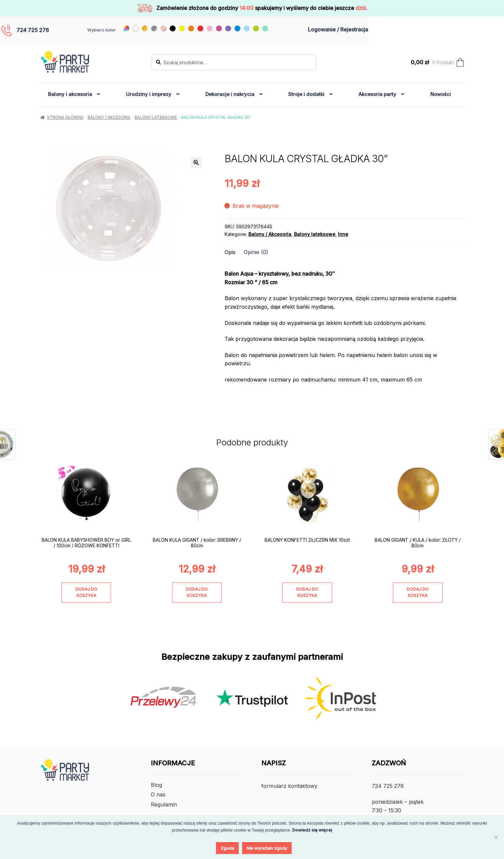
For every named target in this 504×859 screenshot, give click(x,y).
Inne (343, 234)
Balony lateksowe (156, 117)
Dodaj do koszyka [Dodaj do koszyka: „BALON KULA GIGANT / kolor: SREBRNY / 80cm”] (197, 592)
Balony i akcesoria (70, 94)
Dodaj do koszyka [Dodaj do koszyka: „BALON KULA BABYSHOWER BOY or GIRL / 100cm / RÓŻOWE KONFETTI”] (86, 592)
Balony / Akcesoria (109, 117)
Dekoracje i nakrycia (230, 94)
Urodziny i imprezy (149, 94)
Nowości (441, 94)
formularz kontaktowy (289, 786)
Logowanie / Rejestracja (338, 29)
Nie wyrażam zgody (267, 848)
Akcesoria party (377, 94)
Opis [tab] (230, 252)
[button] (196, 162)
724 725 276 (33, 30)
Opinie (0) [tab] (256, 252)
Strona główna (65, 117)
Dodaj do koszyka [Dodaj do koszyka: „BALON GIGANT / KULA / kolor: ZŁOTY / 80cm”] (418, 592)
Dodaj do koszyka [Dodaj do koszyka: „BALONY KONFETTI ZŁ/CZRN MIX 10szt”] (307, 592)
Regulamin (164, 804)
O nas (158, 794)
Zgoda (227, 848)
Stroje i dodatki (306, 94)
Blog (156, 785)
